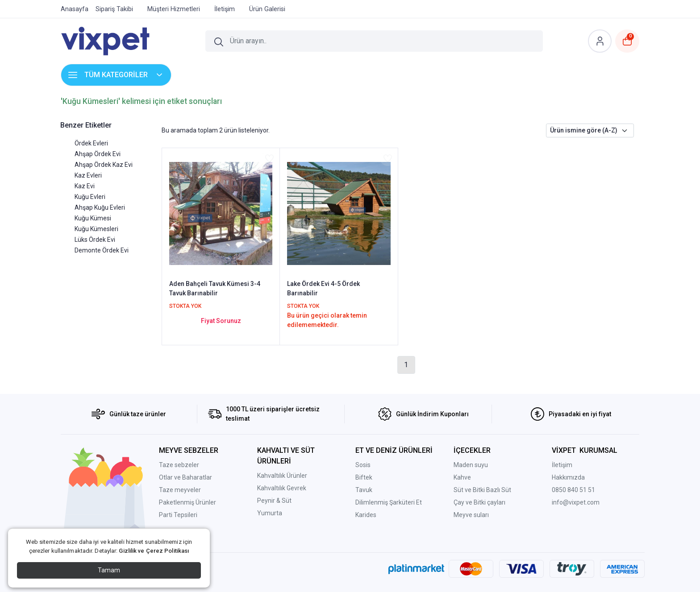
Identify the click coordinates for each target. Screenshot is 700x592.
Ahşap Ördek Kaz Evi (104, 165)
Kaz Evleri (88, 175)
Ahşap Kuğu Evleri (100, 207)
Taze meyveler (180, 490)
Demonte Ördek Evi (102, 250)
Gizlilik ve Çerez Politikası (154, 551)
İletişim (562, 465)
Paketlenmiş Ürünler (187, 502)
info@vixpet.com (576, 502)
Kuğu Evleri (90, 197)
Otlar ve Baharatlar (185, 477)
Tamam (109, 570)
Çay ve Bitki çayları (479, 502)
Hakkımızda (568, 477)
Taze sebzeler (179, 465)
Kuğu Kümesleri (96, 229)
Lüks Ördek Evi (95, 240)
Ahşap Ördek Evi (98, 154)
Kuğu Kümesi (93, 218)
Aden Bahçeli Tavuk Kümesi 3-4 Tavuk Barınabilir (215, 288)
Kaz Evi (85, 186)
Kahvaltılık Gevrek (282, 488)
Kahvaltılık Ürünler (282, 476)
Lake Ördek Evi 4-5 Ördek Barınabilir (323, 288)
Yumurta (270, 513)
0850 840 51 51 (573, 490)
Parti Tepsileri (178, 515)
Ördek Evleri (91, 143)
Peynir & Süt (274, 501)
